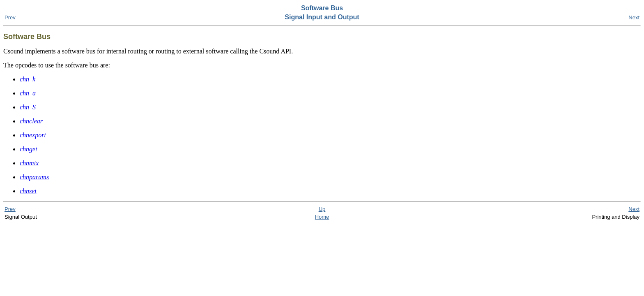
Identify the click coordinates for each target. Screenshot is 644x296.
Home (322, 217)
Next (634, 17)
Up (322, 209)
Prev (10, 17)
